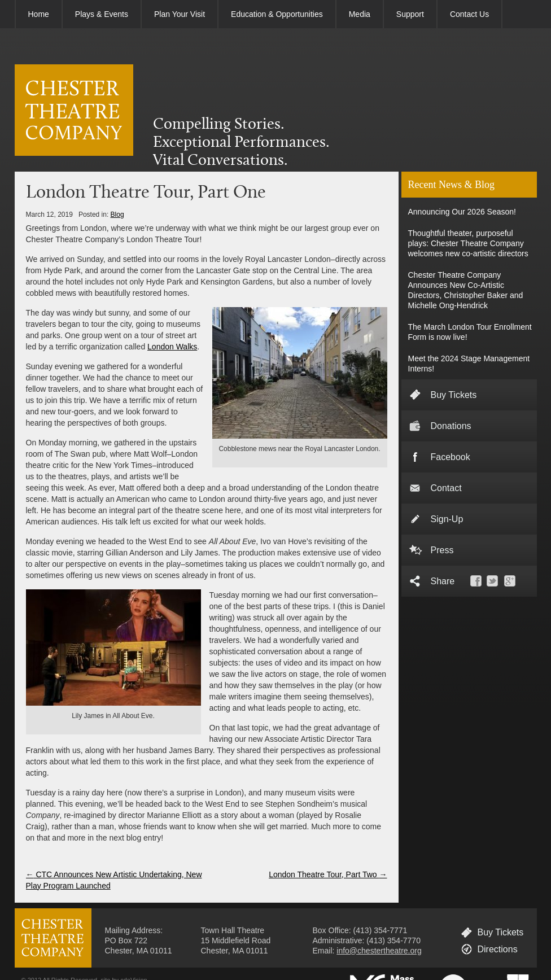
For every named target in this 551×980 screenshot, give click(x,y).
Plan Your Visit (180, 14)
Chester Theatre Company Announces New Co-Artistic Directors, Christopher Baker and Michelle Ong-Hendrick (466, 290)
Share (443, 581)
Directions (498, 949)
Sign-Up (447, 519)
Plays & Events (102, 14)
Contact (446, 488)
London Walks (172, 347)
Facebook (451, 457)
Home (39, 14)
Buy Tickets (454, 395)
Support (410, 14)
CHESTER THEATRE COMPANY (74, 110)
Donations (451, 426)
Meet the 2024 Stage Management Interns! (469, 364)
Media (360, 14)
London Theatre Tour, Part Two (328, 874)
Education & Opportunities (277, 14)
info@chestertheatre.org (379, 951)
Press (442, 550)
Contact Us (469, 14)
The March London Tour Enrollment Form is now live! (470, 332)
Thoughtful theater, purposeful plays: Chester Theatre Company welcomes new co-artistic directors (468, 243)
